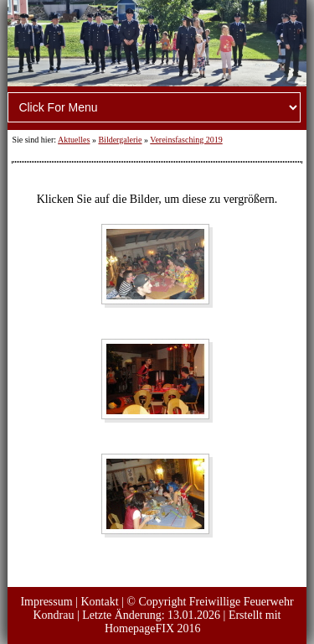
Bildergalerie (120, 140)
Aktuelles (74, 140)
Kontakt (99, 602)
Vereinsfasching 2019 (186, 140)
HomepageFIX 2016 (153, 628)
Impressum (46, 602)
